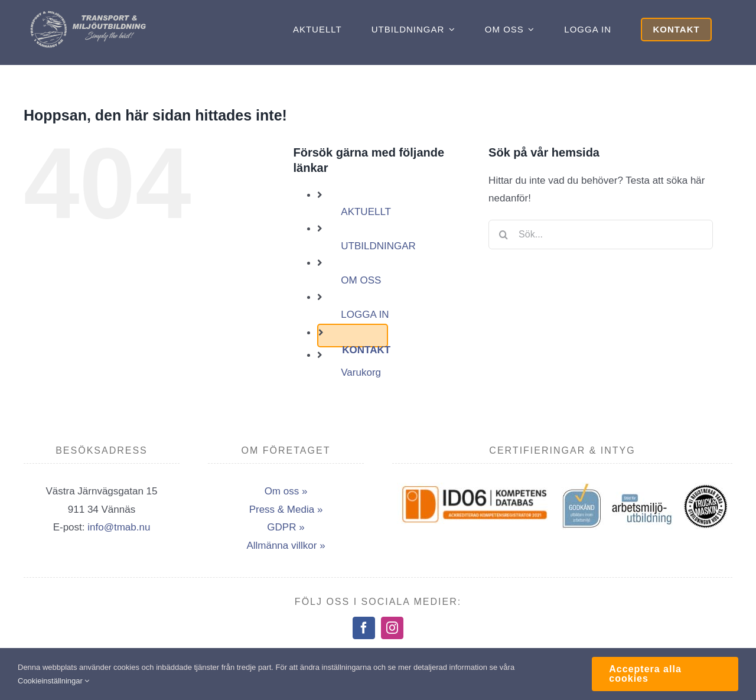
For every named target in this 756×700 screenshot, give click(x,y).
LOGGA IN (365, 315)
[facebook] (364, 628)
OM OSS (361, 280)
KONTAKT (366, 350)
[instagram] (392, 628)
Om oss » (286, 491)
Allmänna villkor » (286, 546)
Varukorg (361, 372)
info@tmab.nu (119, 527)
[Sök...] (601, 235)
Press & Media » (286, 509)
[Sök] (503, 235)
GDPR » (286, 527)
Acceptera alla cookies (645, 674)
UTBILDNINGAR (378, 246)
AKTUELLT (366, 212)
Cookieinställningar (53, 681)
